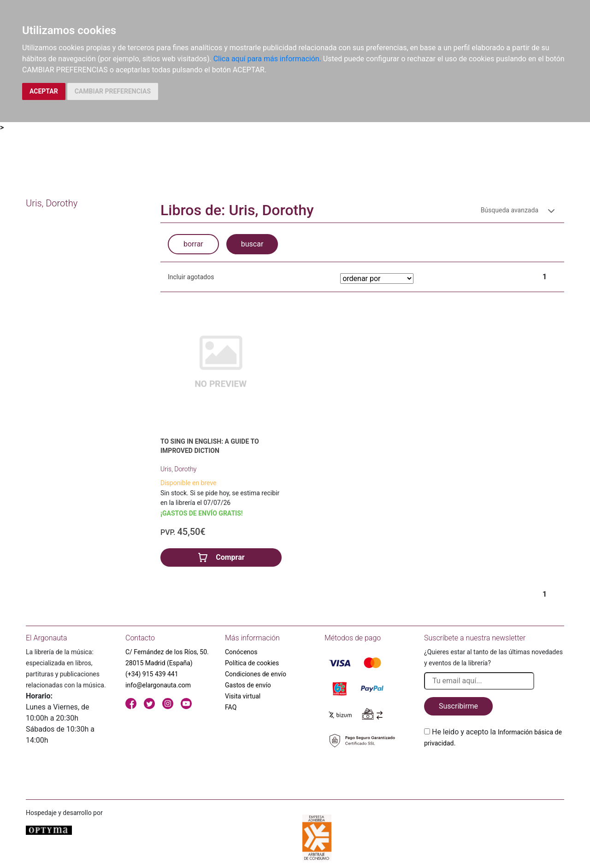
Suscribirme (458, 706)
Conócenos (241, 652)
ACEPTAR (44, 91)
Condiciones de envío (256, 674)
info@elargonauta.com (158, 685)
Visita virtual (243, 696)
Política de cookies (252, 663)
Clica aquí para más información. (267, 59)
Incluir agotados (191, 277)
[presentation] (494, 770)
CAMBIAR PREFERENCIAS (113, 91)
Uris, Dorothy (179, 469)
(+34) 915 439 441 (152, 674)
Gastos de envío (248, 685)
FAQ (231, 707)
